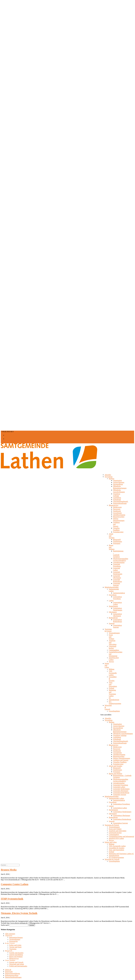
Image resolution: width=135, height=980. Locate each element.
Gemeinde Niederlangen (118, 573)
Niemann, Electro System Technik (19, 913)
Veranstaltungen (114, 633)
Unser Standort (10, 960)
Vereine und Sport (15, 947)
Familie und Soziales (16, 953)
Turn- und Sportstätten (116, 850)
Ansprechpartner (119, 482)
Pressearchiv (14, 941)
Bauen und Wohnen (115, 774)
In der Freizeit (10, 943)
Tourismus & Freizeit (108, 630)
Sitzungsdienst (118, 484)
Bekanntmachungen (16, 937)
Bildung (112, 669)
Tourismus (13, 949)
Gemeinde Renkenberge (117, 581)
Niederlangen (113, 606)
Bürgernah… (9, 951)
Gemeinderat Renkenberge (117, 621)
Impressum (9, 972)
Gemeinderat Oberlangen (117, 615)
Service (111, 662)
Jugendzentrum (114, 700)
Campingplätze (114, 650)
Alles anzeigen (10, 934)
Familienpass (117, 541)
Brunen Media (9, 870)
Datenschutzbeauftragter (13, 977)
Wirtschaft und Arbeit (17, 964)
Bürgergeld (117, 540)
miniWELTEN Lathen (116, 838)
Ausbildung (117, 498)
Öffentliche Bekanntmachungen (120, 487)
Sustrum (112, 623)
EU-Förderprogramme (115, 703)
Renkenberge (113, 618)
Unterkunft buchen (113, 647)
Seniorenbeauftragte (120, 503)
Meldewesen (117, 507)
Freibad (111, 688)
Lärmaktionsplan (119, 562)
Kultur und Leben (107, 665)
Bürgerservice (114, 505)
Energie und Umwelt (16, 962)
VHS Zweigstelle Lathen (113, 673)
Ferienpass (117, 543)
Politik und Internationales (18, 966)
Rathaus (112, 479)
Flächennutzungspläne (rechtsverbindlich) (121, 560)
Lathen (111, 601)
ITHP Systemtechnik (12, 899)
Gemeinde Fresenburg (117, 565)
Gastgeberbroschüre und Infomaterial (121, 836)
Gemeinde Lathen (117, 569)
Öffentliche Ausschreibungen (119, 491)
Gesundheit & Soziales (117, 848)
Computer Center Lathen (15, 884)
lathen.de (8, 970)
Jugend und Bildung (16, 955)
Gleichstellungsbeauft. (121, 501)
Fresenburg (113, 595)
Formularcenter (118, 532)
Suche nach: (5, 925)
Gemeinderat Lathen (117, 603)
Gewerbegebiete (114, 711)
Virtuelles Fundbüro (116, 529)
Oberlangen (113, 612)
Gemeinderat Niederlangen (118, 609)
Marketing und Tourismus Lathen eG (112, 694)
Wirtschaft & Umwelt (108, 707)
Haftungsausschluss (12, 975)
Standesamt (117, 511)
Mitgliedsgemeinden (112, 796)
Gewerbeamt (117, 513)
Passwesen (117, 509)
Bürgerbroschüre (119, 517)
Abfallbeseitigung (119, 515)
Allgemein (9, 936)
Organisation (117, 480)
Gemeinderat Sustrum (117, 626)
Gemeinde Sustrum (117, 584)
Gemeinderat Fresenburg (117, 598)
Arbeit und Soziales (115, 766)
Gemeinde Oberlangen (117, 577)
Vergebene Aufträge (117, 495)
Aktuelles (108, 718)
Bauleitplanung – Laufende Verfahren (118, 554)
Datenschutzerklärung (12, 973)
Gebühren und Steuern (121, 760)
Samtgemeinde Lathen (116, 798)
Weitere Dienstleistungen (119, 520)
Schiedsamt (117, 500)
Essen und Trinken (115, 829)
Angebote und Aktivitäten (118, 831)
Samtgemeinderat (119, 593)
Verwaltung (109, 477)
